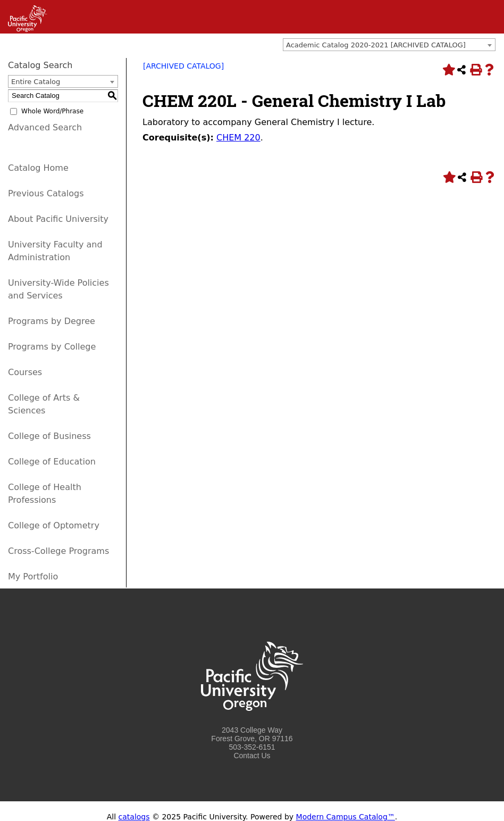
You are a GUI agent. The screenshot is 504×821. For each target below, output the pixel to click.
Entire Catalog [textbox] (36, 82)
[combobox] (389, 45)
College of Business (49, 436)
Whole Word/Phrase (52, 111)
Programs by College (52, 347)
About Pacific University (58, 219)
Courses (25, 372)
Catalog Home (38, 168)
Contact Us (252, 756)
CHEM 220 (238, 138)
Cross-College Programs (58, 551)
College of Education (52, 462)
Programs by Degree (52, 321)
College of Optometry (54, 525)
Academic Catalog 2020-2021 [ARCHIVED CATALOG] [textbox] (376, 45)
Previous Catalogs (46, 193)
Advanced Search (45, 127)
